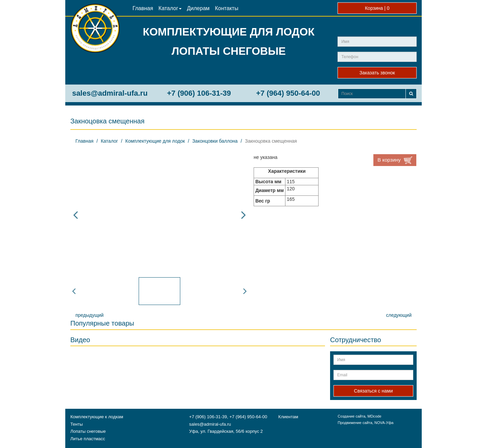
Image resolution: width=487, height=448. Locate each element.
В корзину (395, 160)
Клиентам (288, 417)
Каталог (170, 8)
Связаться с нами (374, 391)
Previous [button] (75, 215)
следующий (399, 315)
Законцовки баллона (215, 141)
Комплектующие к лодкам (97, 417)
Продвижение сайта (355, 423)
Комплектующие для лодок (155, 141)
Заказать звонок (377, 73)
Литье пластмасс (88, 439)
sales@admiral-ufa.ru (110, 93)
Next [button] (243, 215)
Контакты (227, 8)
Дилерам (198, 8)
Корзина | (377, 8)
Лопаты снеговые (88, 431)
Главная (143, 8)
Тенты (77, 424)
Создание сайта (351, 416)
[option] (159, 215)
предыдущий (89, 315)
